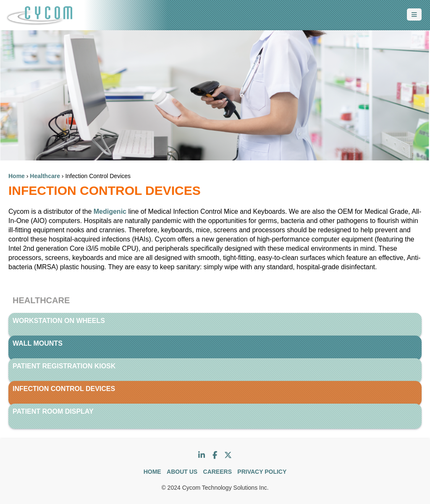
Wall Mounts (38, 343)
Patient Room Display (53, 411)
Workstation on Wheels (59, 321)
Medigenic (109, 211)
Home (17, 176)
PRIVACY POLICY (262, 472)
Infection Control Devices (64, 389)
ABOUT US (182, 472)
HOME (152, 472)
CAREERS (218, 472)
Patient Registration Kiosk (64, 366)
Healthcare (45, 176)
